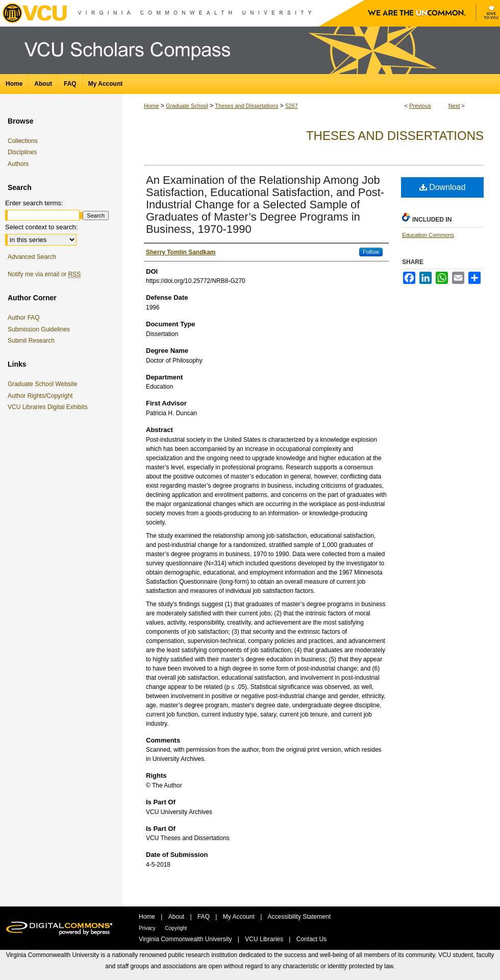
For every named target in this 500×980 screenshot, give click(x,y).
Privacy (148, 928)
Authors (18, 164)
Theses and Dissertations (246, 106)
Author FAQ (24, 318)
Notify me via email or (44, 274)
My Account (240, 917)
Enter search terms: (34, 203)
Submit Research (31, 341)
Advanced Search (32, 257)
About (177, 917)
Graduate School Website (44, 384)
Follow (371, 252)
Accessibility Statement (299, 917)
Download (443, 187)
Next (454, 106)
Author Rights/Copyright (42, 396)
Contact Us (311, 939)
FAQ (204, 917)
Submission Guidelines (39, 329)
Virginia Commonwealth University (186, 939)
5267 (291, 106)
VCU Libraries (265, 939)
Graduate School (187, 106)
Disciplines (22, 152)
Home (151, 106)
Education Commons (428, 235)
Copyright (176, 928)
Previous (420, 106)
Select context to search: (41, 227)
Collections (23, 141)
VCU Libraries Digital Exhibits (49, 407)
